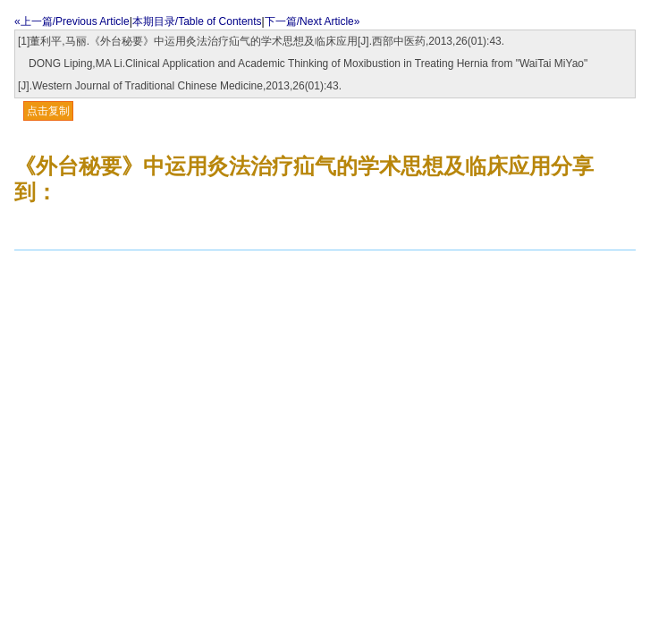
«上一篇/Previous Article (72, 21)
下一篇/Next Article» (312, 21)
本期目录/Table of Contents (197, 21)
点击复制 (48, 111)
